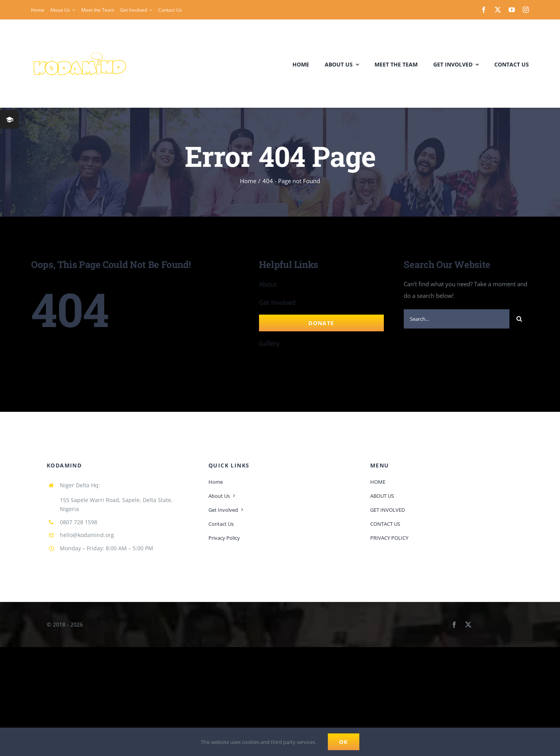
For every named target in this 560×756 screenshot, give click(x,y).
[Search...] (457, 319)
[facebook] (484, 10)
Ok (344, 742)
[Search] (519, 319)
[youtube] (512, 10)
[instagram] (526, 10)
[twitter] (498, 10)
